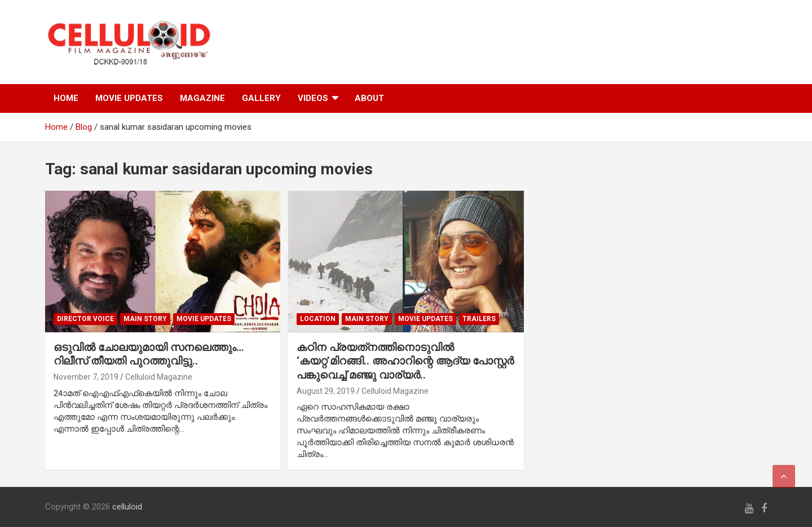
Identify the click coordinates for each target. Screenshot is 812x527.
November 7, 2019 (86, 377)
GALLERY (261, 98)
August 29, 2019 (326, 391)
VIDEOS (313, 98)
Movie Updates (204, 319)
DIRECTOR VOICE (85, 319)
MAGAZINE (202, 98)
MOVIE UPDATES (129, 98)
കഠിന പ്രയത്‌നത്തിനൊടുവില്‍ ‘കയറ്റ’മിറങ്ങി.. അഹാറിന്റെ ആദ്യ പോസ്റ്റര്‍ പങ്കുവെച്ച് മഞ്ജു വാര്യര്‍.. (405, 361)
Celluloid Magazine (159, 377)
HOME (66, 98)
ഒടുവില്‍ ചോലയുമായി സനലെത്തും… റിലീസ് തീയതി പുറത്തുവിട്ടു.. (149, 354)
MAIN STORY (145, 319)
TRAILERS (479, 319)
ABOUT (369, 98)
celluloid (127, 507)
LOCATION (318, 319)
